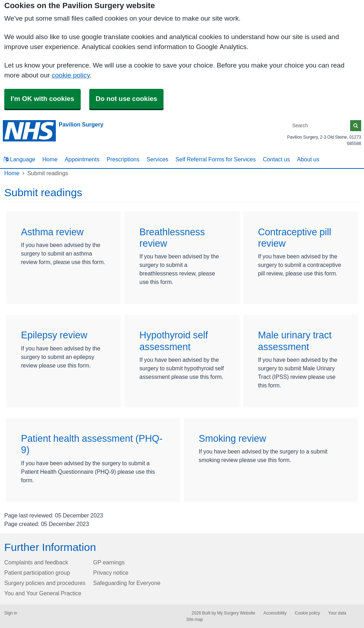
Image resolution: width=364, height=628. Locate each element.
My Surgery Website (236, 613)
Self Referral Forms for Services (216, 159)
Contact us (276, 159)
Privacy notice (111, 573)
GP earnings (109, 562)
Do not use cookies (126, 99)
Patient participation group (37, 573)
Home (50, 159)
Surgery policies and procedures (45, 583)
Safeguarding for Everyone (127, 583)
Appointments (82, 159)
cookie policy (71, 75)
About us (308, 159)
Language (19, 159)
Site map (195, 619)
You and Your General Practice (43, 593)
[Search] (320, 126)
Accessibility (275, 613)
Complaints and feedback (36, 562)
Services (157, 159)
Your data (337, 613)
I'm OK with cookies (42, 99)
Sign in (11, 613)
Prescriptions (123, 159)
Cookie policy (307, 613)
